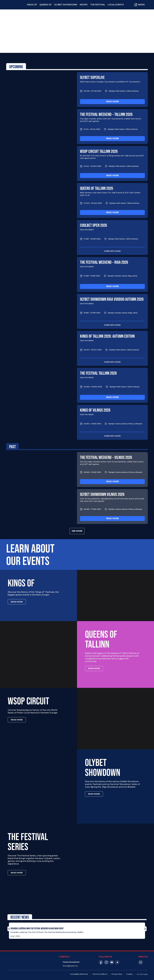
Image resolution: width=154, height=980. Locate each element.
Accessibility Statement (79, 973)
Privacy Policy (117, 973)
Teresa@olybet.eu (70, 965)
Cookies (129, 973)
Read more (112, 102)
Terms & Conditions (100, 973)
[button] (9, 928)
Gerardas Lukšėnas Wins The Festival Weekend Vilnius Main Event (37, 928)
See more (77, 531)
